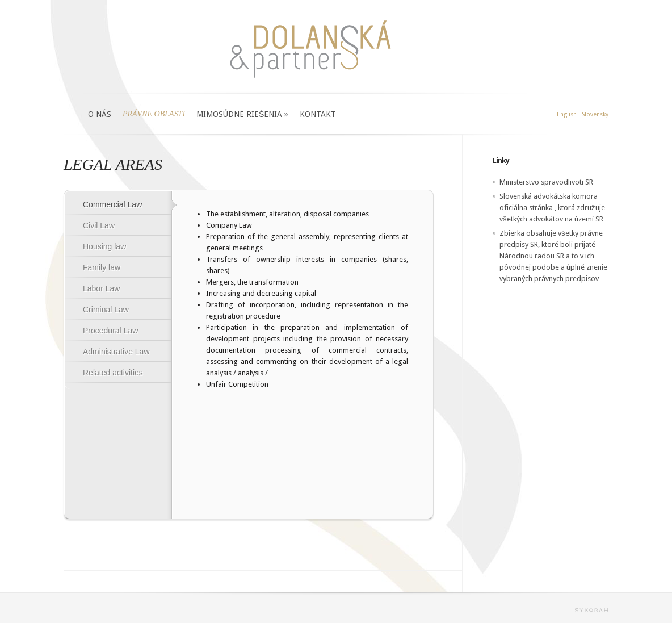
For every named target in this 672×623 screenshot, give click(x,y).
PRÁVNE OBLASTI (154, 114)
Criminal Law (106, 310)
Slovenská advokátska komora (549, 196)
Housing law (104, 246)
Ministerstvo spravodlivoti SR (546, 182)
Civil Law (99, 225)
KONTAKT (318, 114)
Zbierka (512, 233)
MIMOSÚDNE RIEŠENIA (242, 114)
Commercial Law (112, 204)
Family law (102, 267)
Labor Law (101, 288)
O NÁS (100, 114)
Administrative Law (116, 352)
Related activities (113, 373)
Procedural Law (110, 331)
